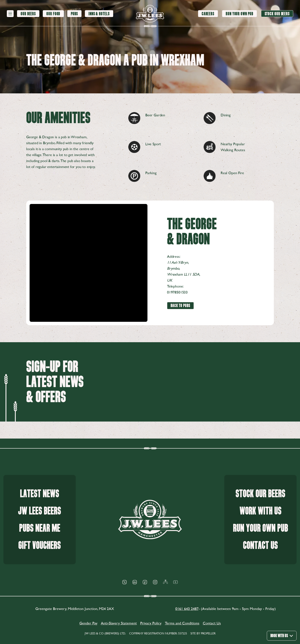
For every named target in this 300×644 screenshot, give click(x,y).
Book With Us (282, 636)
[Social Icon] (124, 582)
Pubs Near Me (40, 528)
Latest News (40, 494)
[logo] (150, 14)
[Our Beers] (28, 14)
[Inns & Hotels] (99, 14)
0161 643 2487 (187, 609)
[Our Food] (53, 14)
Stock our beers (260, 494)
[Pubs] (74, 14)
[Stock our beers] (277, 14)
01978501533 (177, 292)
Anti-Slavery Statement (119, 623)
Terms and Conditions (182, 623)
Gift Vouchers (40, 545)
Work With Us (261, 511)
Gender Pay (88, 623)
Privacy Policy (151, 623)
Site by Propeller (203, 633)
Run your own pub (261, 528)
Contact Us (260, 545)
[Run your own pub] (239, 14)
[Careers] (208, 14)
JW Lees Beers (40, 511)
